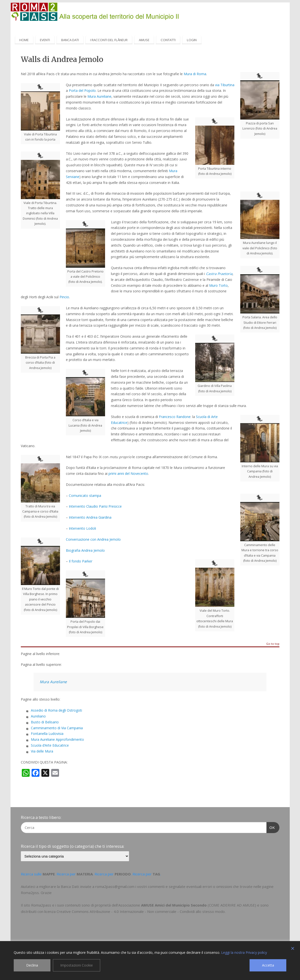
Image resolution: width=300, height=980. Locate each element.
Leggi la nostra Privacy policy (244, 952)
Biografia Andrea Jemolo (85, 550)
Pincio (64, 297)
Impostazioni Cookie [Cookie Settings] (77, 965)
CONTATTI (168, 40)
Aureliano (38, 716)
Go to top (273, 644)
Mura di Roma (195, 74)
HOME (24, 40)
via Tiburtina (225, 85)
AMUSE (144, 40)
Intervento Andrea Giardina (90, 517)
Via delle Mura (42, 751)
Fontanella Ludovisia (47, 734)
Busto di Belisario (45, 722)
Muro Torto (218, 285)
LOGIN (192, 40)
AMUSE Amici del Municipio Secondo (174, 905)
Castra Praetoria (219, 274)
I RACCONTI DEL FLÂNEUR (109, 40)
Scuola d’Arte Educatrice (50, 745)
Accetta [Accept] (268, 965)
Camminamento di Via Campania (57, 728)
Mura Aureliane (99, 96)
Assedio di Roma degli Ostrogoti (56, 710)
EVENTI (45, 40)
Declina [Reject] (32, 965)
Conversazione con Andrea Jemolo (93, 539)
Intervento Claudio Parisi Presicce (95, 506)
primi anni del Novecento (128, 473)
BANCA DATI (70, 40)
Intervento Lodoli (82, 528)
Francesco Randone (175, 417)
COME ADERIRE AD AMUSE (232, 905)
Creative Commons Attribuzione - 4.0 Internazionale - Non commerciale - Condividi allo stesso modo (141, 911)
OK (271, 827)
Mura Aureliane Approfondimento (57, 739)
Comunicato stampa (85, 496)
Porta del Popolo (82, 90)
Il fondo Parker (81, 561)
